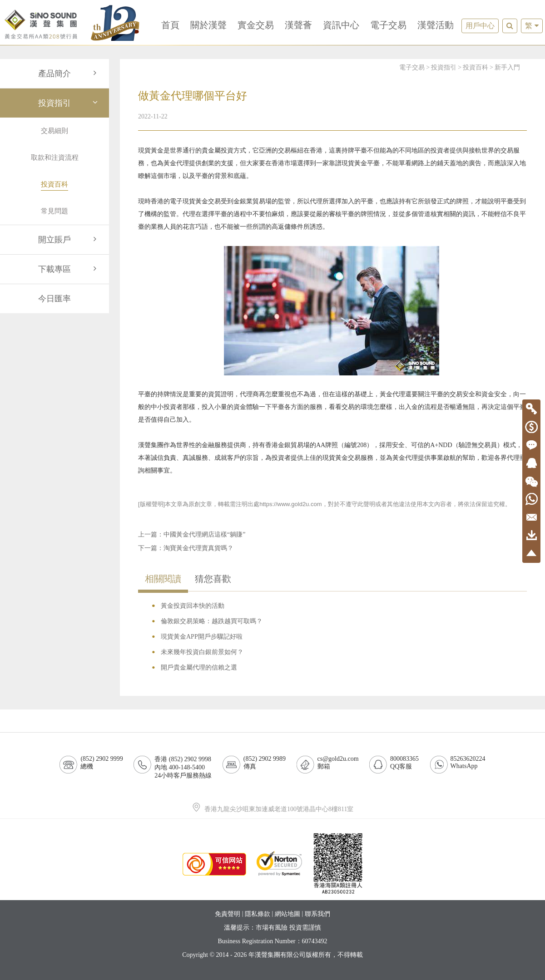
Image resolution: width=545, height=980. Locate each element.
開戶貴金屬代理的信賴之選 (199, 667)
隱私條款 (258, 914)
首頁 (170, 25)
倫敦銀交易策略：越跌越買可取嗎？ (212, 621)
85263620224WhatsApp (468, 762)
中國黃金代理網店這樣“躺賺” (204, 534)
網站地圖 (287, 914)
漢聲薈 (298, 25)
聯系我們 (317, 914)
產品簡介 (69, 74)
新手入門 (507, 67)
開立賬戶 (69, 240)
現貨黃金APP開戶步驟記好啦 (202, 637)
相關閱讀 (163, 579)
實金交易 (256, 25)
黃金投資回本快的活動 (193, 606)
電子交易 (388, 25)
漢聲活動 (436, 25)
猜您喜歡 (213, 579)
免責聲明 (228, 914)
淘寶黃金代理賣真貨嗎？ (198, 548)
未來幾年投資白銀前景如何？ (202, 652)
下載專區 (69, 269)
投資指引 (69, 103)
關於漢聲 (208, 25)
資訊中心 (341, 25)
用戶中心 (480, 26)
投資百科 (476, 67)
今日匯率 (54, 299)
